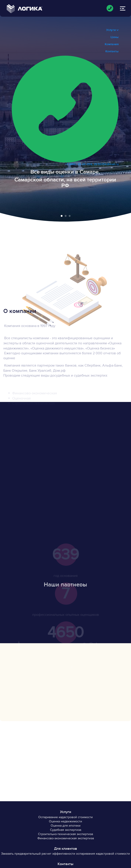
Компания (112, 44)
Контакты (112, 51)
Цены (115, 37)
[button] (62, 216)
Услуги (112, 30)
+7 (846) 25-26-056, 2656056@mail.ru (65, 111)
